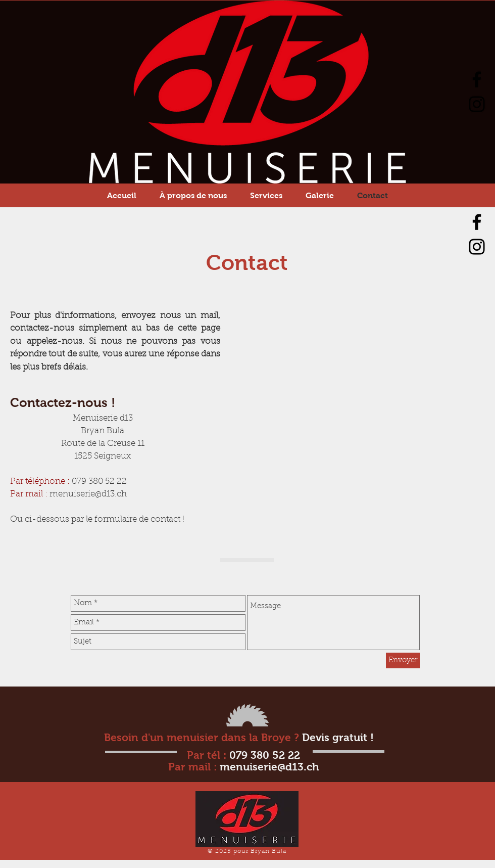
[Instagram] (477, 104)
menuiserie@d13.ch (88, 494)
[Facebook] (477, 79)
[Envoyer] (403, 660)
